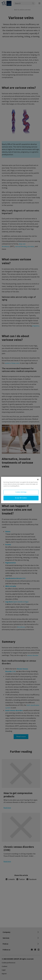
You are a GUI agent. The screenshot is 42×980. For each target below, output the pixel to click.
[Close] (38, 479)
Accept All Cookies (21, 498)
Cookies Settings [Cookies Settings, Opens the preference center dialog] (21, 492)
